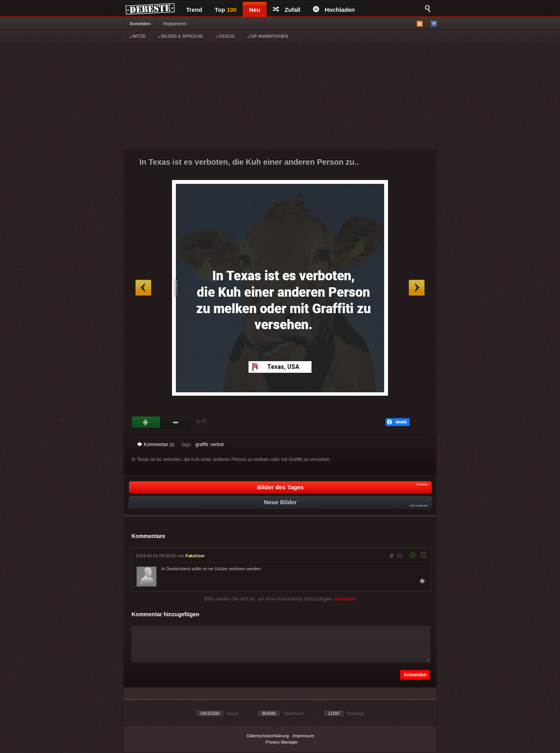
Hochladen (334, 10)
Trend (194, 10)
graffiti (202, 444)
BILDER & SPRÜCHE (181, 36)
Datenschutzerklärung (268, 736)
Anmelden (140, 24)
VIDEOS (225, 36)
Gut (146, 422)
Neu (254, 10)
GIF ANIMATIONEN (268, 36)
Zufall (287, 10)
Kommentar (156, 444)
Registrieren (175, 24)
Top (226, 10)
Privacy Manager (282, 742)
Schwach (176, 422)
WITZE (138, 36)
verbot (217, 444)
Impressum (303, 736)
